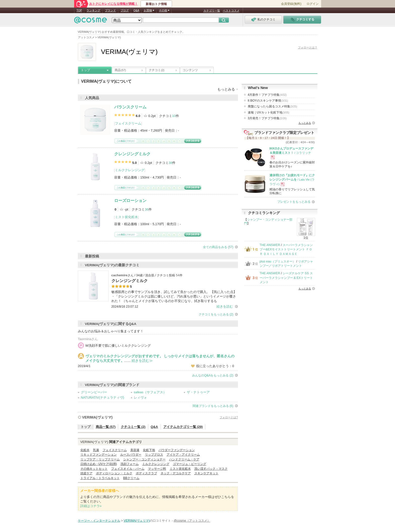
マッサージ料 (157, 469)
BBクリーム (131, 478)
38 (170, 163)
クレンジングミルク (132, 154)
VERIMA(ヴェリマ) (97, 417)
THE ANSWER (270, 245)
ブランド (110, 10)
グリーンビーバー (94, 392)
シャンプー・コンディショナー (144, 459)
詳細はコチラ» (91, 506)
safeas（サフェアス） (150, 392)
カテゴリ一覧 (212, 11)
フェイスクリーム (128, 123)
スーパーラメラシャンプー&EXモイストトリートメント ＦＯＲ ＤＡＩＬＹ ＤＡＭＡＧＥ (286, 249)
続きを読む (225, 306)
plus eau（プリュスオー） (278, 261)
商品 (120, 70)
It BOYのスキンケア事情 (268, 101)
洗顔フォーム (130, 464)
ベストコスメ (231, 11)
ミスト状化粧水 (126, 217)
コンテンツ (190, 70)
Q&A (136, 10)
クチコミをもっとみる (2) (216, 314)
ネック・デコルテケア (176, 473)
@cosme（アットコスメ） (192, 521)
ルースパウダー (131, 455)
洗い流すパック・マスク (211, 469)
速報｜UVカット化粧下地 (269, 112)
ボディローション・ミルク (114, 473)
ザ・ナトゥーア (198, 392)
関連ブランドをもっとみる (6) (213, 406)
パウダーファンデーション (177, 450)
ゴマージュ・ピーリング (190, 464)
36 (146, 209)
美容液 (135, 450)
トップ (85, 70)
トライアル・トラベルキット (100, 478)
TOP (79, 10)
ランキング (93, 10)
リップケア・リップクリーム (100, 459)
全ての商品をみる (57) (218, 247)
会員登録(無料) (291, 4)
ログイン (313, 4)
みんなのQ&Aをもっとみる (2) (213, 375)
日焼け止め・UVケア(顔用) (99, 464)
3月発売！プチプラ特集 (267, 118)
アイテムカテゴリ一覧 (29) (183, 427)
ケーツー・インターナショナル (99, 521)
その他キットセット (94, 469)
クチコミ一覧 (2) (133, 427)
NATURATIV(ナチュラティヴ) (102, 397)
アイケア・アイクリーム (183, 455)
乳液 (96, 450)
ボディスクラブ (146, 473)
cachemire (119, 275)
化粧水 (85, 450)
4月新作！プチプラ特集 (267, 95)
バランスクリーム (130, 107)
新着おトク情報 (156, 4)
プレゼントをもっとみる (294, 202)
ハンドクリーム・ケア (184, 459)
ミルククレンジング (130, 170)
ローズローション (130, 201)
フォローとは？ (308, 47)
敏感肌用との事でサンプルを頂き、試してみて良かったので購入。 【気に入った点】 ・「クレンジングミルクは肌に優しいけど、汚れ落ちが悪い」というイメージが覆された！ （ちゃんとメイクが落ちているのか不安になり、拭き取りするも (174, 296)
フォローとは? (229, 417)
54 (178, 275)
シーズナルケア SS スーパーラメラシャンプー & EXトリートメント (286, 278)
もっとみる (305, 123)
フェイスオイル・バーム (128, 469)
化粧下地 (149, 450)
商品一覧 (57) (106, 427)
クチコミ (157, 70)
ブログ (125, 10)
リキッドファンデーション (99, 455)
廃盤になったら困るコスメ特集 (272, 106)
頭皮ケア (86, 473)
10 (174, 116)
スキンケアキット (206, 473)
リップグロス (154, 455)
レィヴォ (140, 397)
